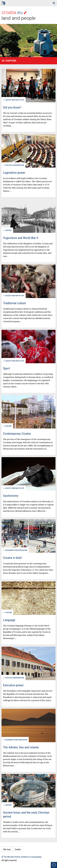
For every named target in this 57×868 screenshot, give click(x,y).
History (8, 230)
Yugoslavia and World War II (21, 238)
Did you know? (12, 107)
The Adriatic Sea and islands (21, 747)
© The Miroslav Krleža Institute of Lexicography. (22, 857)
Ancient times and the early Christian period (26, 814)
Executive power (13, 685)
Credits (18, 849)
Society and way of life (15, 100)
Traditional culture (14, 303)
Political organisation (15, 165)
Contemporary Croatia (17, 433)
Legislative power (14, 173)
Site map (7, 849)
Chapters (11, 61)
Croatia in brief (12, 558)
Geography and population (16, 550)
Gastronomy (11, 496)
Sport (6, 368)
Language (9, 620)
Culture (9, 613)
